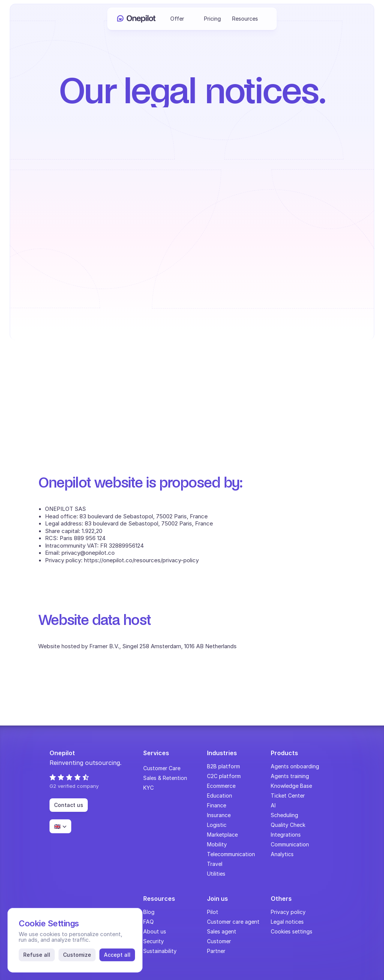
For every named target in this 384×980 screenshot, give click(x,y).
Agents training (290, 776)
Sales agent (222, 931)
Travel (215, 864)
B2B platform (223, 766)
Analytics (282, 854)
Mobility (217, 844)
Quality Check (288, 825)
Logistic (217, 825)
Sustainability (160, 951)
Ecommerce (221, 786)
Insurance (219, 815)
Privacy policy (288, 912)
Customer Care (162, 768)
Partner (216, 951)
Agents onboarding (295, 766)
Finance (217, 805)
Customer (219, 941)
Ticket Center (288, 796)
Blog (149, 912)
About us (155, 931)
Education (220, 796)
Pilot (213, 912)
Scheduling (284, 815)
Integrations (286, 835)
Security (154, 941)
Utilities (216, 874)
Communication (290, 844)
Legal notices (287, 922)
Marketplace (222, 835)
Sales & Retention (165, 778)
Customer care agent (233, 922)
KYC (148, 788)
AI (273, 805)
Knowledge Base (291, 786)
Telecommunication (231, 854)
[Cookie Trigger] (292, 932)
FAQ (148, 922)
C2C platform (224, 776)
